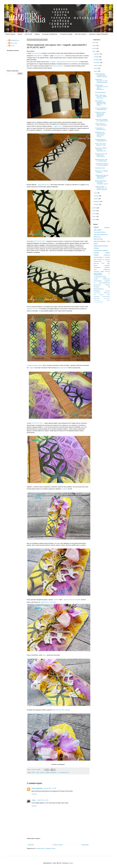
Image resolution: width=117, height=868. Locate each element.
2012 (95, 219)
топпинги (56, 600)
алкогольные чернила (101, 250)
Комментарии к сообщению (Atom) (46, 848)
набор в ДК (96, 298)
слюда (102, 271)
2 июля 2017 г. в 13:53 (43, 800)
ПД (109, 287)
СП (103, 259)
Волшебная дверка (101, 92)
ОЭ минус (96, 287)
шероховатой (63, 368)
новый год (96, 271)
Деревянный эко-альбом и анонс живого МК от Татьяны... (101, 134)
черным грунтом (58, 66)
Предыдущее (85, 845)
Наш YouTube (28, 34)
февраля (98, 202)
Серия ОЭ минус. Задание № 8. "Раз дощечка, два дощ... (102, 188)
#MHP (34, 772)
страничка (107, 267)
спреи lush (107, 291)
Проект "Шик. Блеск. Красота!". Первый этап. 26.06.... (102, 97)
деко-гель (96, 263)
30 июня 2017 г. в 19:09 (50, 788)
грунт (108, 263)
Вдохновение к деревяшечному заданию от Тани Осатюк (101, 103)
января (97, 204)
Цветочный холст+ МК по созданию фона (102, 160)
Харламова (96, 296)
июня (97, 71)
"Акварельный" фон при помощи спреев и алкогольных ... (102, 177)
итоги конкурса (98, 281)
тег (58, 772)
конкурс (96, 255)
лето (95, 295)
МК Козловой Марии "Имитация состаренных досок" (102, 182)
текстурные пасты (64, 772)
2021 (95, 43)
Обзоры (42, 772)
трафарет (107, 265)
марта (97, 199)
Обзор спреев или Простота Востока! (102, 124)
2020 (95, 46)
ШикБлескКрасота (99, 289)
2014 (95, 214)
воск (108, 241)
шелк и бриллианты (104, 283)
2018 (95, 48)
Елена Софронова (37, 788)
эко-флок (78, 600)
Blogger (71, 863)
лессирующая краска (98, 302)
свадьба (101, 295)
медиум (108, 300)
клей (95, 259)
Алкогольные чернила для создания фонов (102, 120)
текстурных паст (59, 56)
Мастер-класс (98, 239)
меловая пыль (98, 261)
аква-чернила (107, 298)
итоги (103, 263)
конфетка (107, 281)
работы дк (97, 237)
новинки (96, 253)
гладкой (31, 368)
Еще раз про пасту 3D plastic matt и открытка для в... (102, 155)
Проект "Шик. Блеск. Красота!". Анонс (101, 144)
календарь (97, 291)
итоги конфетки (97, 300)
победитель (107, 269)
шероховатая (38, 365)
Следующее (31, 845)
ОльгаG (13, 46)
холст (95, 269)
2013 (95, 217)
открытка (107, 255)
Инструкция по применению (50, 34)
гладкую (53, 62)
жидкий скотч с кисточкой (48, 602)
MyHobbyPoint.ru (15, 40)
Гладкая (29, 365)
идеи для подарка (100, 241)
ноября (97, 57)
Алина (34, 800)
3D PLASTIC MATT (73, 62)
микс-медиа (98, 230)
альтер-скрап (97, 285)
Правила (37, 34)
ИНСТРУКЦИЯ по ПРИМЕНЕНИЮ (102, 274)
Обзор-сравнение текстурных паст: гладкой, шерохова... (102, 75)
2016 (95, 208)
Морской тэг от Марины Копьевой (102, 172)
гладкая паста (58, 126)
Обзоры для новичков (51, 772)
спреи (108, 261)
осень (108, 295)
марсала (30, 309)
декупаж (108, 259)
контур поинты (98, 257)
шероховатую (61, 62)
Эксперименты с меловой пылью (101, 129)
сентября (98, 63)
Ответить (34, 794)
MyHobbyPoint (38, 56)
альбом (96, 279)
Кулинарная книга (101, 168)
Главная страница (10, 34)
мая (96, 193)
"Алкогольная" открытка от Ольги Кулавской (102, 164)
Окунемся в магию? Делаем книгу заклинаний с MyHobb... (101, 114)
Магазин (20, 34)
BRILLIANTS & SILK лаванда (61, 710)
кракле (108, 253)
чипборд (99, 259)
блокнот (108, 285)
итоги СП (107, 271)
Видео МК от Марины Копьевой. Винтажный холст (102, 150)
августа (97, 66)
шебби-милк (106, 279)
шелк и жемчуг (97, 293)
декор (38, 772)
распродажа (97, 267)
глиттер (107, 257)
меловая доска (106, 296)
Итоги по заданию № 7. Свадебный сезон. (102, 109)
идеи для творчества (101, 234)
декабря (97, 54)
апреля (97, 196)
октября (97, 60)
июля (97, 68)
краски (96, 265)
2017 (95, 51)
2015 (95, 211)
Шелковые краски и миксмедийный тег (102, 140)
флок (45, 655)
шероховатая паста (44, 185)
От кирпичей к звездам (66, 34)
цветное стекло (68, 600)
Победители (107, 293)
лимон (36, 309)
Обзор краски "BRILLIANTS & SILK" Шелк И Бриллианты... (102, 87)
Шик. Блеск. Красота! (81, 34)
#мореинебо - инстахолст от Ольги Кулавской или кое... (102, 81)
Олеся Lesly (14, 43)
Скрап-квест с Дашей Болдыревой (98, 34)
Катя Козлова (36, 53)
